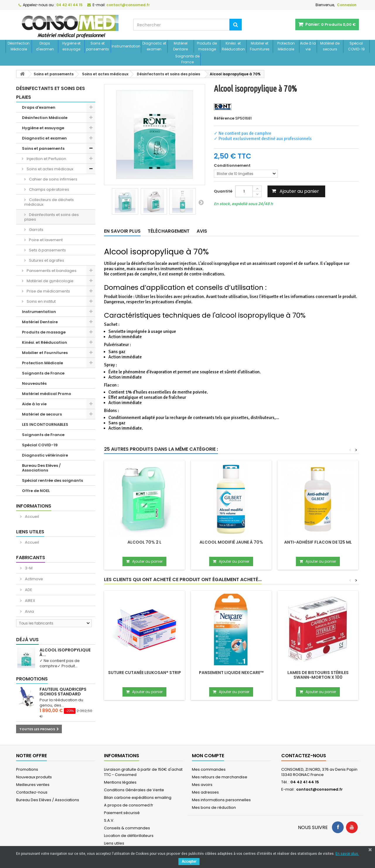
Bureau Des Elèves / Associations (41, 468)
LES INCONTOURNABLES (45, 424)
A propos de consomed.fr (129, 805)
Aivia (29, 611)
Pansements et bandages (51, 271)
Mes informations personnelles (221, 800)
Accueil (31, 516)
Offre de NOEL (36, 491)
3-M (28, 568)
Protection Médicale (286, 46)
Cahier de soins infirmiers (53, 179)
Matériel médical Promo (47, 394)
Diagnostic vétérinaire (45, 455)
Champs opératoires (49, 189)
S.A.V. (109, 820)
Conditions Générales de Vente (134, 790)
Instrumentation (126, 46)
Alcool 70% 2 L (144, 542)
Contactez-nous (32, 792)
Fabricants (31, 558)
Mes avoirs (202, 785)
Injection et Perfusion (46, 159)
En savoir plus (122, 231)
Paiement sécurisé (122, 813)
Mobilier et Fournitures (260, 46)
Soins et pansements (98, 46)
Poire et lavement (45, 240)
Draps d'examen (45, 46)
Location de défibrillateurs (129, 836)
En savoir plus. (347, 854)
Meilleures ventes (33, 785)
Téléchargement (169, 231)
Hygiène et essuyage (71, 46)
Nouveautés (34, 383)
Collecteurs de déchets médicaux (49, 202)
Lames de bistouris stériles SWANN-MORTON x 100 (318, 675)
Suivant (201, 202)
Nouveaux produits (34, 777)
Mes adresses (205, 792)
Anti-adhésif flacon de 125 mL (318, 542)
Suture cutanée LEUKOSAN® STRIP (145, 673)
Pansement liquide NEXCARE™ (231, 673)
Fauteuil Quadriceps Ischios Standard (63, 692)
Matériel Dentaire (180, 46)
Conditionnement (233, 166)
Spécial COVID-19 (356, 46)
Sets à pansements (47, 250)
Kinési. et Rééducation (233, 46)
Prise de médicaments (48, 291)
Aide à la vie (308, 46)
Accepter (189, 862)
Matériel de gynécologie (50, 281)
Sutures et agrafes (46, 260)
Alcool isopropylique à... (65, 652)
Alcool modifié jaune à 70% (231, 542)
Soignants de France (187, 59)
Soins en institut (41, 301)
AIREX (30, 601)
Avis (202, 231)
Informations (34, 506)
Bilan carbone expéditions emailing (138, 798)
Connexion (347, 5)
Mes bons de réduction (214, 807)
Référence (224, 118)
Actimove (34, 579)
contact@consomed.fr (319, 789)
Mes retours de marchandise (220, 777)
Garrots (36, 230)
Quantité (223, 191)
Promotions (32, 679)
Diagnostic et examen (154, 46)
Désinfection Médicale (19, 46)
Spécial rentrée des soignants (52, 480)
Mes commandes (209, 769)
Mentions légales (120, 782)
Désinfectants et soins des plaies (52, 217)
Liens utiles (30, 532)
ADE (28, 590)
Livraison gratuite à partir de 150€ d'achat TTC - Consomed (143, 772)
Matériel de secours (330, 46)
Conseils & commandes (127, 828)
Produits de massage (207, 46)
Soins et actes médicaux (50, 169)
